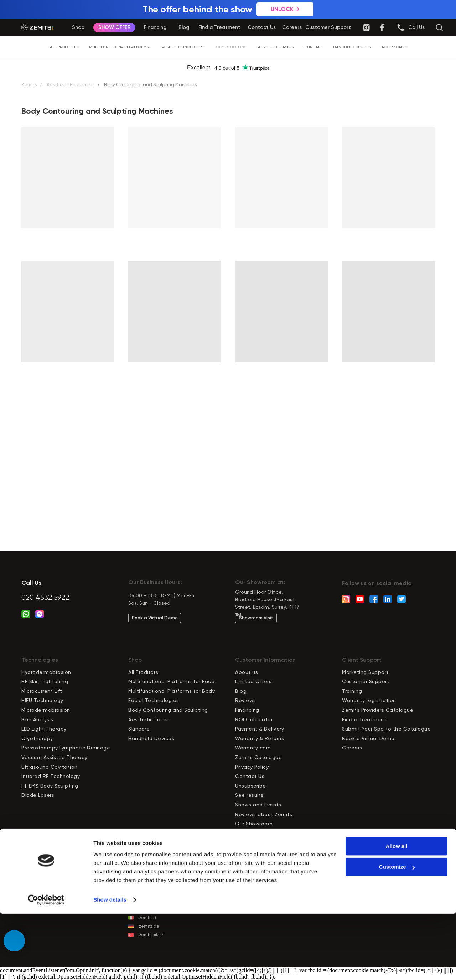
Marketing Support (365, 672)
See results (249, 795)
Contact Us (250, 776)
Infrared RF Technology (51, 776)
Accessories (394, 47)
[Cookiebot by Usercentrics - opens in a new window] (46, 966)
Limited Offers (253, 681)
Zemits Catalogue (258, 757)
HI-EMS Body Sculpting (50, 786)
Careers (352, 748)
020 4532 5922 (45, 597)
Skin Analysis (37, 719)
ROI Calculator (254, 719)
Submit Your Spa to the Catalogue (386, 729)
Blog (241, 691)
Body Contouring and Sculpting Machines (150, 85)
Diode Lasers (38, 795)
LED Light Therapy (44, 729)
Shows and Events (258, 805)
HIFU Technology (42, 700)
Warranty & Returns (260, 738)
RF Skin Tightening (45, 681)
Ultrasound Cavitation (50, 767)
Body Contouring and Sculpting (168, 710)
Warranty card (253, 748)
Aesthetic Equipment (71, 85)
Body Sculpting (230, 47)
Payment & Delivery (260, 729)
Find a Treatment (364, 719)
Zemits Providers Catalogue (378, 710)
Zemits (29, 85)
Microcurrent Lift (42, 691)
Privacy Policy (252, 767)
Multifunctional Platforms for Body (172, 691)
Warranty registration (369, 700)
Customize (397, 933)
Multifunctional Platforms (119, 47)
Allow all (397, 912)
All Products (64, 47)
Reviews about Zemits (264, 814)
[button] (416, 27)
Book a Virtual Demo (368, 738)
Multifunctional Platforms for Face (171, 681)
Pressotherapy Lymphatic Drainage (66, 748)
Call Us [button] (32, 583)
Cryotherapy (37, 738)
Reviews (246, 700)
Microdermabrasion (46, 710)
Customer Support (366, 681)
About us (247, 672)
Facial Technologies (181, 47)
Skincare (313, 47)
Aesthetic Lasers (276, 47)
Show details (110, 966)
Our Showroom (254, 824)
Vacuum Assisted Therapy (55, 757)
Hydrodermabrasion (46, 672)
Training (352, 691)
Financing (247, 710)
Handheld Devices (352, 47)
